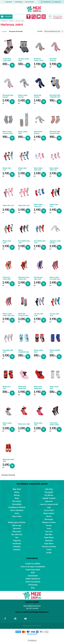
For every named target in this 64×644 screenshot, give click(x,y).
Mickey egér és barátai (17, 522)
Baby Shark (17, 489)
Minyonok (17, 528)
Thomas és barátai (49, 547)
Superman (49, 541)
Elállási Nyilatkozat (33, 579)
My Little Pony (17, 534)
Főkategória (4, 21)
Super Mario (49, 544)
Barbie (17, 492)
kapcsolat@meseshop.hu (32, 606)
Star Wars (49, 534)
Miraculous (17, 531)
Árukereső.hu (32, 637)
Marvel (49, 516)
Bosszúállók (17, 504)
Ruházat (11, 21)
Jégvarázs (49, 501)
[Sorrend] (54, 31)
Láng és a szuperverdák (49, 504)
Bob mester (17, 501)
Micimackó (49, 519)
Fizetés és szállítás (33, 564)
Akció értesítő (30, 2)
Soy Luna (49, 531)
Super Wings (49, 538)
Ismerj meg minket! (33, 570)
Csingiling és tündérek (17, 507)
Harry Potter (17, 516)
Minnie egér (17, 525)
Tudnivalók (9, 2)
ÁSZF (33, 573)
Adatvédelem (33, 576)
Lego (49, 507)
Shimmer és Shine (49, 522)
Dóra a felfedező (17, 510)
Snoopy (49, 525)
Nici (17, 538)
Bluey (17, 498)
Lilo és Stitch (49, 510)
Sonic (49, 528)
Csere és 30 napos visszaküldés (33, 567)
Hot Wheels (49, 495)
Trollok (49, 550)
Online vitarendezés (33, 582)
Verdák (49, 553)
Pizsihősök (17, 544)
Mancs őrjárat (49, 513)
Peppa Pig (17, 541)
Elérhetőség (19, 2)
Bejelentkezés (47, 2)
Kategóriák (8, 16)
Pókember (17, 547)
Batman (17, 495)
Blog (33, 588)
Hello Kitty (49, 489)
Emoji (17, 513)
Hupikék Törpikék (49, 498)
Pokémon (17, 550)
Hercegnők (49, 492)
